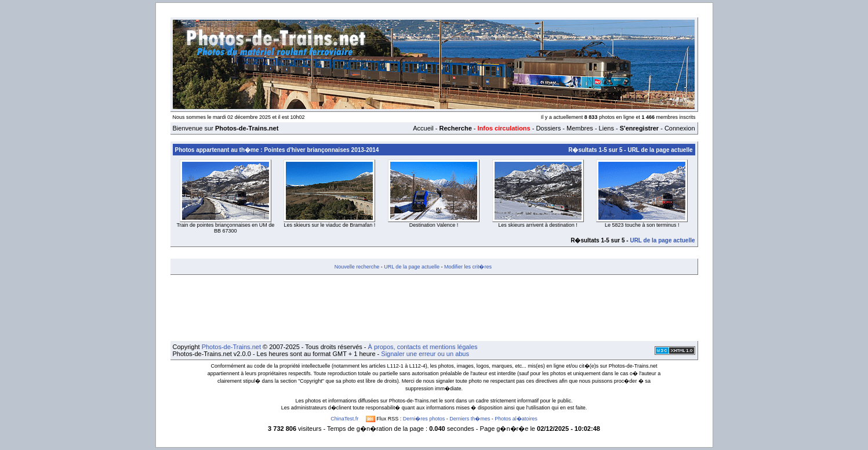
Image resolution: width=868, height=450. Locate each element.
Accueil (423, 128)
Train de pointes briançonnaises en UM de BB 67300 (225, 228)
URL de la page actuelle (660, 150)
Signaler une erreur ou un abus (425, 354)
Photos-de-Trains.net (231, 347)
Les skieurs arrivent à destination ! (538, 225)
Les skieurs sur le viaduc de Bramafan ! (330, 225)
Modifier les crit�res (468, 267)
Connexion (680, 128)
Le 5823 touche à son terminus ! (642, 225)
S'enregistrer (639, 128)
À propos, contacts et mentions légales (423, 347)
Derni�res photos (424, 419)
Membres (580, 128)
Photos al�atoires (516, 419)
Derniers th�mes (470, 419)
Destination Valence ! (434, 225)
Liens (606, 128)
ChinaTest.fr (344, 419)
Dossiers (548, 128)
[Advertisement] (434, 308)
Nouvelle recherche (357, 267)
